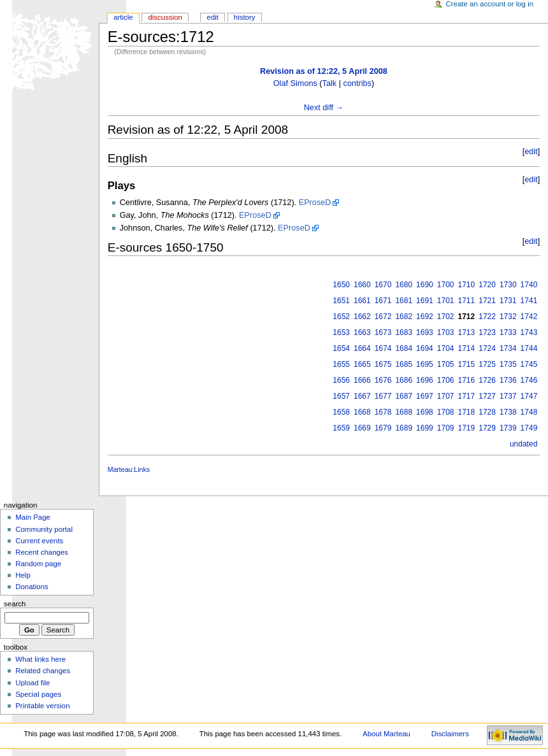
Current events (39, 541)
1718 (467, 412)
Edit (213, 17)
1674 (383, 348)
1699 (425, 428)
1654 (341, 348)
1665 (362, 364)
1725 (487, 364)
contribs (357, 83)
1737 (508, 396)
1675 (383, 364)
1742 (529, 317)
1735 (508, 364)
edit (531, 152)
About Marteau (386, 734)
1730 (508, 285)
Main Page (33, 517)
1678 (383, 412)
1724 (487, 348)
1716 (467, 380)
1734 (508, 348)
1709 (446, 428)
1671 (383, 301)
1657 (341, 396)
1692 (425, 317)
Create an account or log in (490, 4)
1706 (446, 380)
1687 (404, 396)
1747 (529, 396)
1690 (425, 285)
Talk (330, 83)
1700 (446, 285)
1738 (508, 412)
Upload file (32, 683)
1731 (508, 301)
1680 (404, 285)
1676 (383, 380)
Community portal (44, 529)
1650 (341, 285)
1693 (425, 332)
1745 (529, 364)
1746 (529, 380)
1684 (404, 348)
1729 (487, 428)
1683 (404, 332)
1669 (362, 428)
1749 (529, 428)
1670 (383, 285)
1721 (487, 301)
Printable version (42, 706)
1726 (487, 380)
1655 (341, 364)
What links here (40, 659)
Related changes (43, 671)
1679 (383, 428)
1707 (446, 396)
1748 (529, 412)
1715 (467, 364)
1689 (404, 428)
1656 (341, 380)
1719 (467, 428)
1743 (529, 332)
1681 (404, 301)
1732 (508, 317)
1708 (446, 412)
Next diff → (324, 108)
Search (15, 604)
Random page (38, 564)
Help (23, 575)
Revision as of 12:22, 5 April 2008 (324, 71)
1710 (467, 285)
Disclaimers (450, 734)
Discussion (165, 17)
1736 (508, 380)
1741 (529, 301)
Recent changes (42, 552)
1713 (467, 332)
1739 (508, 428)
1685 (404, 364)
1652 (341, 317)
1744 (529, 348)
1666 (362, 380)
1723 (487, 332)
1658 (341, 412)
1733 (508, 332)
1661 (362, 301)
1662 (362, 317)
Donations (32, 587)
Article (123, 17)
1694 (425, 348)
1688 (404, 412)
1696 (425, 380)
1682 (404, 317)
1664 (362, 348)
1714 (467, 348)
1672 (383, 317)
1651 (341, 301)
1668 (362, 412)
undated (523, 444)
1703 (446, 332)
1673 (383, 332)
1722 (487, 317)
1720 (487, 285)
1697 (425, 396)
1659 (341, 428)
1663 (362, 332)
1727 (487, 396)
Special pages (38, 694)
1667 (362, 396)
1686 (404, 380)
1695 (425, 364)
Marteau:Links (129, 469)
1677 (383, 396)
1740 (529, 285)
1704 (446, 348)
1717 (467, 396)
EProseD (315, 203)
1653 (341, 332)
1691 (425, 301)
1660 (362, 285)
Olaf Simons (295, 83)
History (245, 17)
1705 (446, 364)
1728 (487, 412)
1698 (425, 412)
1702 (446, 317)
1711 (467, 301)
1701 (446, 301)
